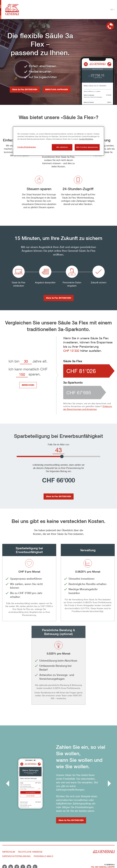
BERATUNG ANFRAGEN (57, 89)
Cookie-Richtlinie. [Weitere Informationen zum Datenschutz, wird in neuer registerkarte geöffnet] (86, 139)
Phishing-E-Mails (43, 856)
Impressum (9, 852)
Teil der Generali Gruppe (103, 867)
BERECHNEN (28, 385)
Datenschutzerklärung (16, 856)
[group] (58, 783)
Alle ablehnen (62, 147)
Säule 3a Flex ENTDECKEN (25, 89)
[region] (58, 141)
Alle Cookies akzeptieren (87, 147)
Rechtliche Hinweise (30, 852)
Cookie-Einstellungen (27, 147)
